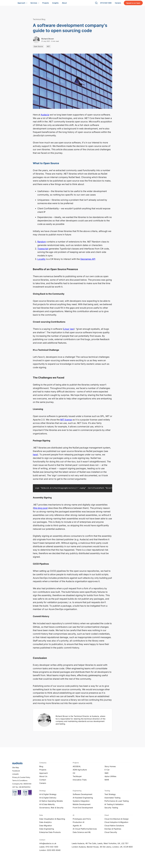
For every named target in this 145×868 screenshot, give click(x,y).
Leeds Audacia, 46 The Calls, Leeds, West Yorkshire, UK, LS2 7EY (100, 846)
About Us (43, 779)
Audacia (45, 117)
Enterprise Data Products (50, 834)
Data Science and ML (82, 834)
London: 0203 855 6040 (50, 852)
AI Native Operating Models (51, 803)
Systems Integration (81, 803)
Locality (41, 261)
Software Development (82, 797)
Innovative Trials (80, 782)
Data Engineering (47, 831)
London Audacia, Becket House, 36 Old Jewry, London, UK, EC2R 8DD (102, 849)
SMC (107, 775)
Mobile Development (82, 807)
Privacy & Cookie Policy (21, 780)
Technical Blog (39, 22)
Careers (43, 785)
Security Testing (111, 810)
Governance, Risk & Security (51, 810)
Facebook (16, 773)
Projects (43, 772)
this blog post (41, 510)
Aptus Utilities (110, 779)
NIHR (107, 782)
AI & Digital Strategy (48, 797)
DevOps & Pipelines (113, 831)
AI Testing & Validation (114, 807)
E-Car (107, 772)
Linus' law (69, 331)
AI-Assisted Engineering (83, 800)
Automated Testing (112, 800)
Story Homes (110, 769)
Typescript (43, 251)
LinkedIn (16, 776)
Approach (43, 775)
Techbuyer (77, 779)
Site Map (16, 770)
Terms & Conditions (20, 783)
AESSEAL (77, 769)
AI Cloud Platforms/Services (85, 831)
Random (42, 244)
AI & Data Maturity (47, 807)
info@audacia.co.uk (48, 846)
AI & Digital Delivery (48, 800)
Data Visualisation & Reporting (52, 821)
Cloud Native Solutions (114, 828)
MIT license (66, 422)
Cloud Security (111, 834)
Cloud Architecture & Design (117, 821)
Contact (43, 782)
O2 (74, 775)
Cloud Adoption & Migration (116, 824)
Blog (41, 769)
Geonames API (88, 261)
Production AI (79, 824)
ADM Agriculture (80, 772)
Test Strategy (110, 797)
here (35, 457)
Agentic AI (77, 828)
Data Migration (46, 828)
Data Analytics (45, 824)
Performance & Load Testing (117, 803)
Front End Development (83, 810)
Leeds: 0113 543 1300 (49, 849)
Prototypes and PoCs (82, 821)
